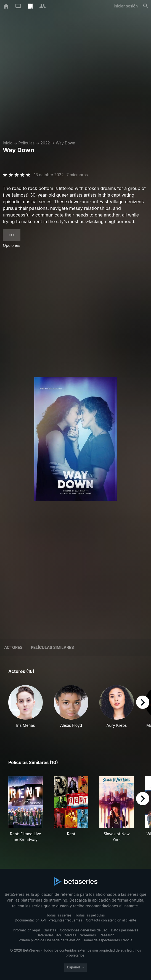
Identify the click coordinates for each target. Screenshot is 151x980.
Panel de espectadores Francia (108, 940)
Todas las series (59, 915)
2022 (45, 143)
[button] (26, 710)
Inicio (8, 143)
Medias (71, 935)
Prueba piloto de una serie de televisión (50, 940)
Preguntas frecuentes (65, 920)
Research (107, 935)
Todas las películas (90, 915)
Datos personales (125, 930)
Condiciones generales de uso (84, 930)
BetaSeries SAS (49, 935)
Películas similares (52, 647)
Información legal (26, 930)
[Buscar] (146, 6)
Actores (13, 647)
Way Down (66, 143)
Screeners (88, 935)
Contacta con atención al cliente (111, 920)
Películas (26, 143)
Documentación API (30, 920)
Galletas (50, 930)
